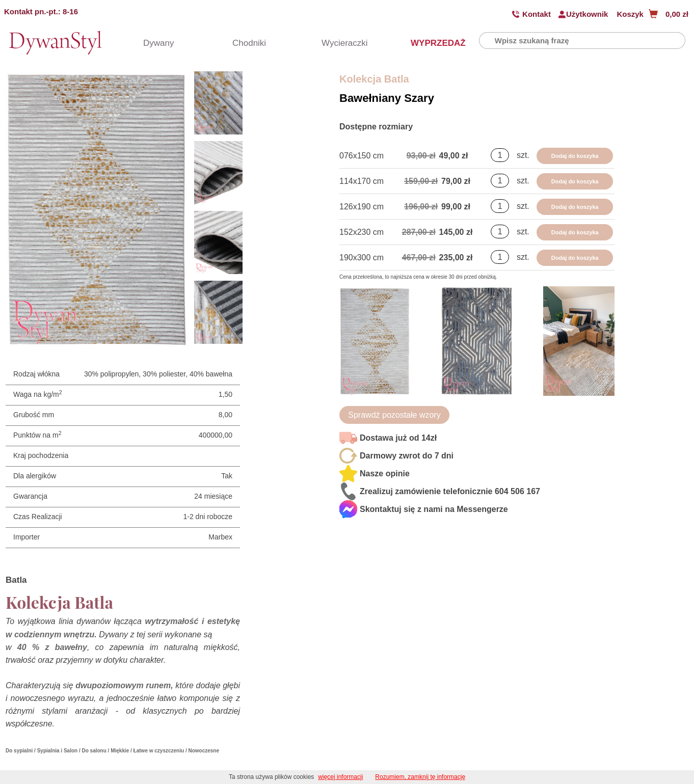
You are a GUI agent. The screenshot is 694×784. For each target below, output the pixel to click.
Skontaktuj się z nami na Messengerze (434, 509)
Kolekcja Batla (374, 79)
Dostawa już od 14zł (398, 438)
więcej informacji (340, 777)
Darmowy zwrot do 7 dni (407, 456)
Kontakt (537, 14)
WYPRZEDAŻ (429, 43)
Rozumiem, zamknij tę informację (420, 777)
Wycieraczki (339, 43)
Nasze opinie (385, 474)
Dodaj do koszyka (575, 156)
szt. (523, 155)
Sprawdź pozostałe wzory (394, 415)
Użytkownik (587, 14)
